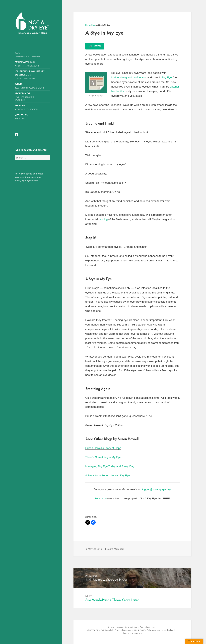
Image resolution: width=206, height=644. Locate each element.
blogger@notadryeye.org (156, 489)
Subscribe (101, 498)
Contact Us (32, 117)
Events (32, 86)
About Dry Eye (30, 97)
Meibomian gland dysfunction (129, 77)
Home (88, 25)
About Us (30, 107)
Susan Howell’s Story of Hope (103, 448)
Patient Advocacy (32, 64)
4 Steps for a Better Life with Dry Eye (108, 475)
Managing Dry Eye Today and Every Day (110, 466)
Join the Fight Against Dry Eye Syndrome (30, 75)
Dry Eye (167, 77)
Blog (32, 55)
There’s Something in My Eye (103, 457)
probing (103, 219)
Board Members (116, 549)
